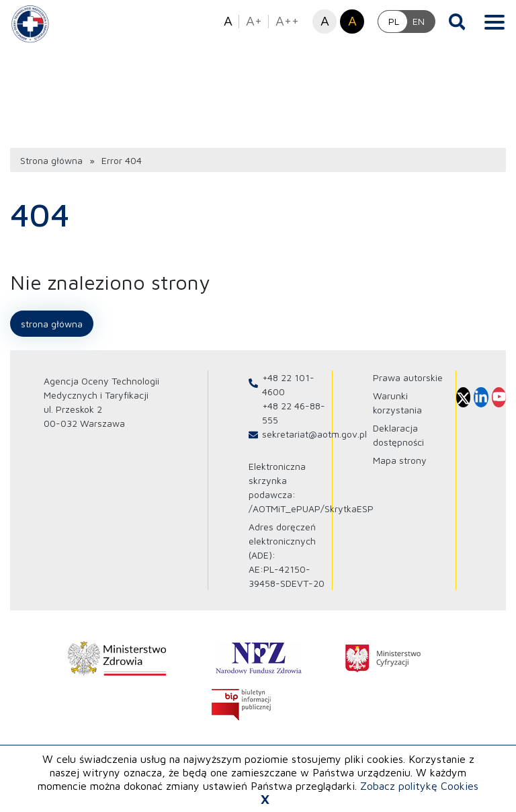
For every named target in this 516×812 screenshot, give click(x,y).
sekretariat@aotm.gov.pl (314, 434)
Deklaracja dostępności (398, 435)
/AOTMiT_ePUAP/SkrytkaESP (311, 509)
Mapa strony (400, 460)
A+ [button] (254, 21)
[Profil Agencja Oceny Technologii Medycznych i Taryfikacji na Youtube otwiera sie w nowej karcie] (499, 397)
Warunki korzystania (397, 403)
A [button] (228, 21)
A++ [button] (287, 21)
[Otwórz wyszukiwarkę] (457, 22)
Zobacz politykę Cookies (419, 786)
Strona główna (51, 160)
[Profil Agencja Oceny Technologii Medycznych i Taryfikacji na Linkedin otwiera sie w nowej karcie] (481, 397)
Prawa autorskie (408, 377)
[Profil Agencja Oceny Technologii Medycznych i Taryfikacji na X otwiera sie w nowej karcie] (463, 397)
